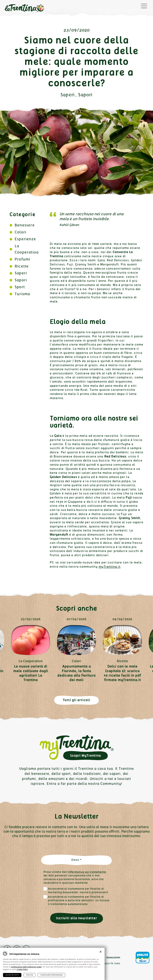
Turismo (22, 294)
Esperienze (25, 239)
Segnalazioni (113, 958)
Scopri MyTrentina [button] (85, 756)
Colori (20, 232)
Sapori (85, 95)
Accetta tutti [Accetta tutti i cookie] (12, 975)
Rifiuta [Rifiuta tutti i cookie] (30, 975)
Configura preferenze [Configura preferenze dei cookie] (51, 975)
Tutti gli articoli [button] (77, 700)
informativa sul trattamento (87, 872)
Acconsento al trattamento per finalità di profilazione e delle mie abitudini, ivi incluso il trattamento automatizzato (79, 900)
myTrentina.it (110, 567)
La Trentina (25, 8)
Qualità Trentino (143, 958)
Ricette (22, 266)
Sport (20, 287)
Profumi (22, 259)
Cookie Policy (22, 969)
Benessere (25, 225)
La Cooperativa (31, 661)
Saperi (68, 95)
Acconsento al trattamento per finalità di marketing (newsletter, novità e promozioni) (78, 891)
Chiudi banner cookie (101, 952)
